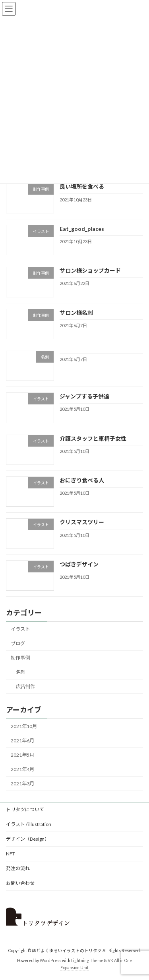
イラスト (20, 629)
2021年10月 (24, 726)
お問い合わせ (20, 883)
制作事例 (20, 658)
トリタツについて (25, 809)
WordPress (50, 960)
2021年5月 (22, 755)
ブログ (18, 643)
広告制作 (25, 687)
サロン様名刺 (76, 313)
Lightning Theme (87, 960)
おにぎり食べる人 (82, 480)
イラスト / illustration (29, 824)
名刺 (21, 673)
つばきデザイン (79, 564)
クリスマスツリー (82, 522)
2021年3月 (22, 784)
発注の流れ (18, 868)
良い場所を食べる (82, 187)
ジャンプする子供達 (84, 397)
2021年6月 (22, 741)
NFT (11, 854)
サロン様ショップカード (90, 271)
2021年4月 (22, 769)
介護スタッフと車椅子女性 (93, 438)
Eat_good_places (82, 229)
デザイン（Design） (28, 839)
